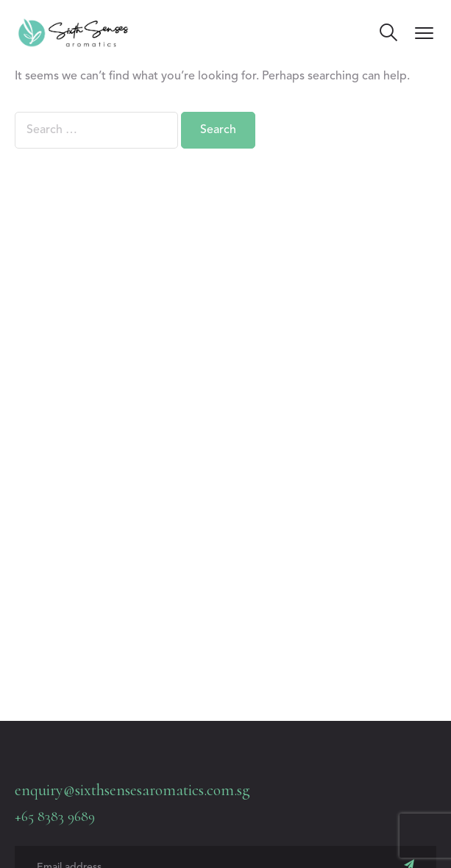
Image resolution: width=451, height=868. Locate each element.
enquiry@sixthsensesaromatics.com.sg (132, 790)
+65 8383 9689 (55, 817)
